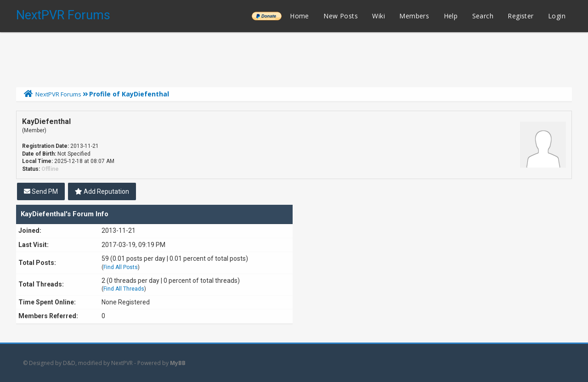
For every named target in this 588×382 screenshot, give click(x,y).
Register (520, 16)
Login (557, 16)
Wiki (379, 16)
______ (266, 16)
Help (451, 16)
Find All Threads (124, 289)
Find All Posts (121, 267)
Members (414, 16)
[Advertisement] (294, 57)
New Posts (341, 16)
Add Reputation (102, 191)
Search (483, 16)
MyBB (178, 363)
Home (300, 16)
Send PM (41, 191)
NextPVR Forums (63, 15)
